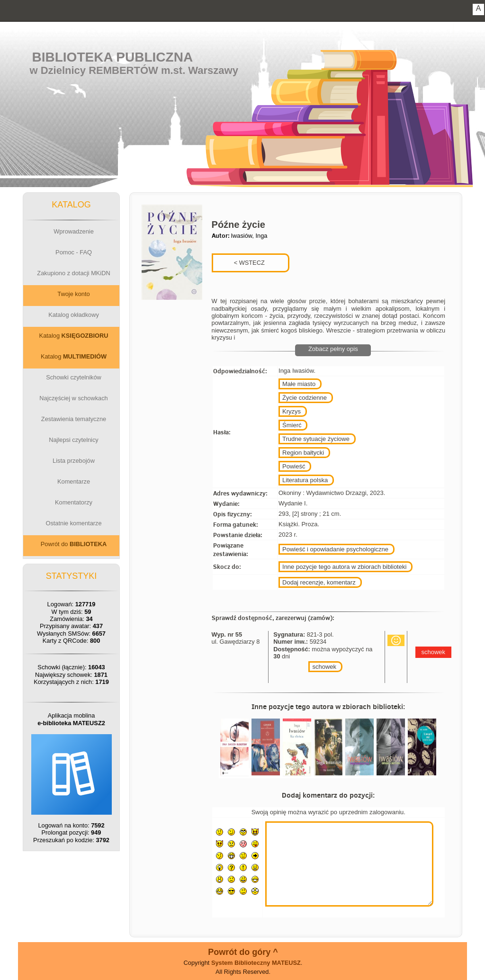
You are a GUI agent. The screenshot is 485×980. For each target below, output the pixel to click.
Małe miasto (299, 384)
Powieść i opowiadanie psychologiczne (335, 549)
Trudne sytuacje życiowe (316, 439)
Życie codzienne (305, 398)
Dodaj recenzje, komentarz (319, 582)
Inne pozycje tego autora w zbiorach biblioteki (344, 567)
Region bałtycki (303, 453)
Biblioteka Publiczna (113, 57)
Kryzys (292, 411)
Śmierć (292, 425)
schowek (324, 667)
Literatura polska (305, 480)
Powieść (294, 466)
